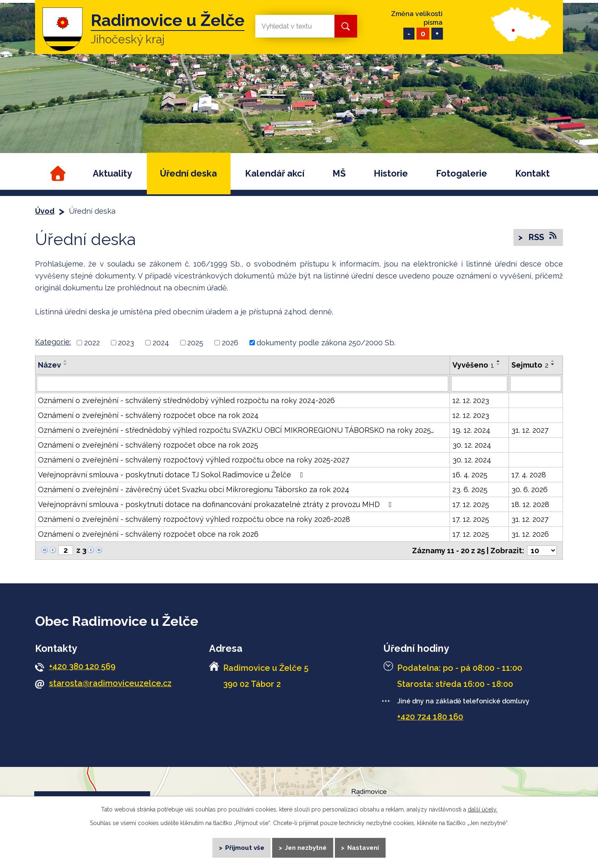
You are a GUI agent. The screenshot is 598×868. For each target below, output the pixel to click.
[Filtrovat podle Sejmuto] (536, 384)
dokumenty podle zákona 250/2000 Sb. (326, 343)
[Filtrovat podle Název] (242, 384)
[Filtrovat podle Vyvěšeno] (479, 384)
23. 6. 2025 (470, 489)
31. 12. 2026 (530, 534)
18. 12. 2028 (530, 504)
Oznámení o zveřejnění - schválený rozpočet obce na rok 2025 (148, 445)
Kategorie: (53, 342)
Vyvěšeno (473, 365)
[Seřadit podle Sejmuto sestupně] (553, 364)
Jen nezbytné (306, 847)
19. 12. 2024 (471, 430)
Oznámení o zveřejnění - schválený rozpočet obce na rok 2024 (148, 415)
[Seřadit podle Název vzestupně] (66, 361)
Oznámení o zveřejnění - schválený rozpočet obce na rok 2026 (148, 534)
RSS (542, 237)
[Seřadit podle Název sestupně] (66, 364)
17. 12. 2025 (471, 504)
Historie (391, 173)
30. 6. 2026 (530, 489)
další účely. (483, 809)
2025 (195, 343)
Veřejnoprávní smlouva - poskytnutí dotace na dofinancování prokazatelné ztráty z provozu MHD (217, 504)
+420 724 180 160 (430, 717)
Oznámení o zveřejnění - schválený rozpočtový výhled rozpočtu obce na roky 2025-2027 (194, 460)
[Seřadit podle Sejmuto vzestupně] (553, 361)
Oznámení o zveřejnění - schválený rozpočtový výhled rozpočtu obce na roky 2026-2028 (194, 519)
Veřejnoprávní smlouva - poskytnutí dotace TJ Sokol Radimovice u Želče (172, 475)
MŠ (339, 173)
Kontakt (532, 173)
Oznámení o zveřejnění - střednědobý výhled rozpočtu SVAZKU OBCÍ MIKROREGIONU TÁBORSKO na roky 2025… (236, 430)
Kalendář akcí (275, 173)
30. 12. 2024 (472, 445)
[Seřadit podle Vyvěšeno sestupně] (499, 364)
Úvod (57, 173)
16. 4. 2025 (470, 475)
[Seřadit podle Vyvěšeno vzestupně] (499, 361)
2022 (92, 343)
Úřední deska (188, 173)
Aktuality (112, 173)
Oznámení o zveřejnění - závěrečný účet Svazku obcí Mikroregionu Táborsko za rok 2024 (194, 489)
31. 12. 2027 (530, 430)
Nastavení (364, 847)
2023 (126, 343)
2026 (230, 343)
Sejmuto (530, 365)
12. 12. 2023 (471, 400)
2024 (161, 343)
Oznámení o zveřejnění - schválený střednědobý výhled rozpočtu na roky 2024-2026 (186, 400)
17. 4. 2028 (529, 475)
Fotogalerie (461, 173)
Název (49, 365)
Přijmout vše (245, 847)
